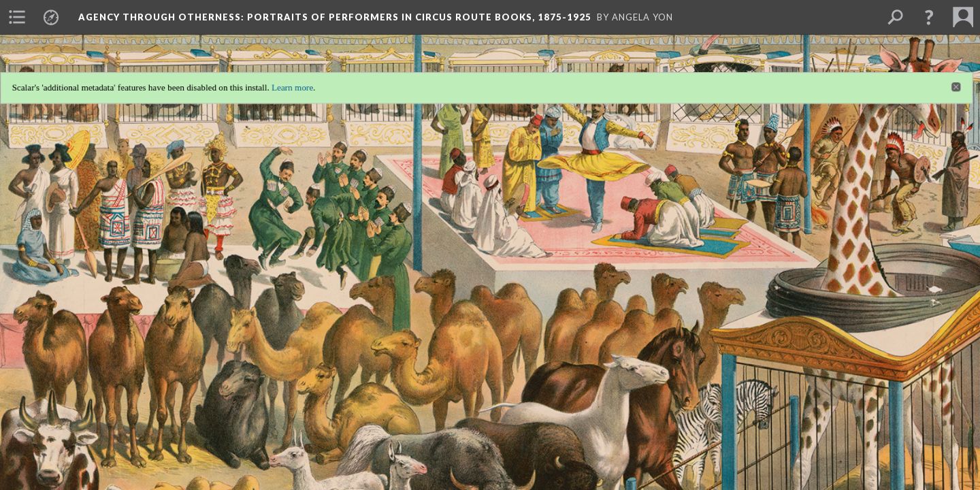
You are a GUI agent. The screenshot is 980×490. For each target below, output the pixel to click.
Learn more (286, 82)
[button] (929, 17)
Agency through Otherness (335, 17)
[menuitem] (17, 17)
